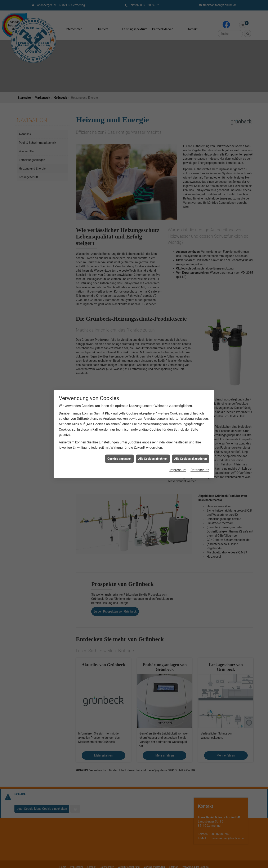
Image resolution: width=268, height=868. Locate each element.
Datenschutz (200, 470)
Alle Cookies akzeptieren (191, 459)
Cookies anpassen (119, 459)
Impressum (178, 470)
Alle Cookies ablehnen (153, 459)
